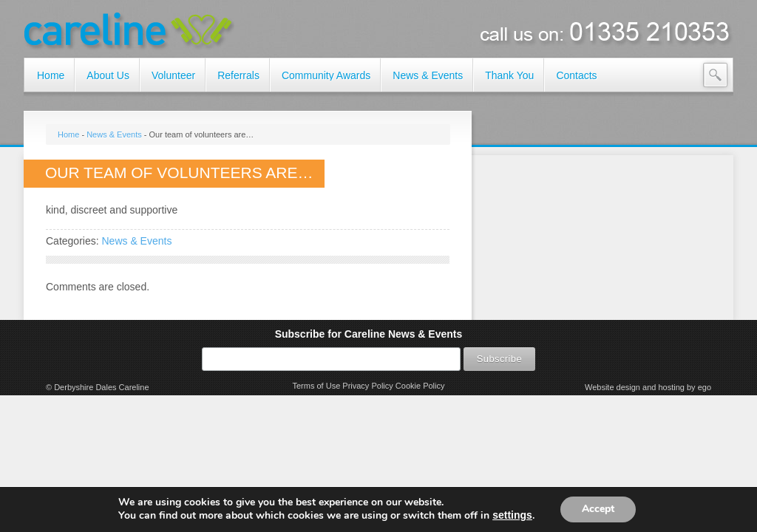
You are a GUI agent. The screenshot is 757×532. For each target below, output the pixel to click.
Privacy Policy (367, 386)
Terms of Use (316, 386)
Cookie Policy (420, 386)
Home (68, 134)
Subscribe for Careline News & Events (369, 334)
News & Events (114, 134)
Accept (598, 509)
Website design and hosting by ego (648, 387)
